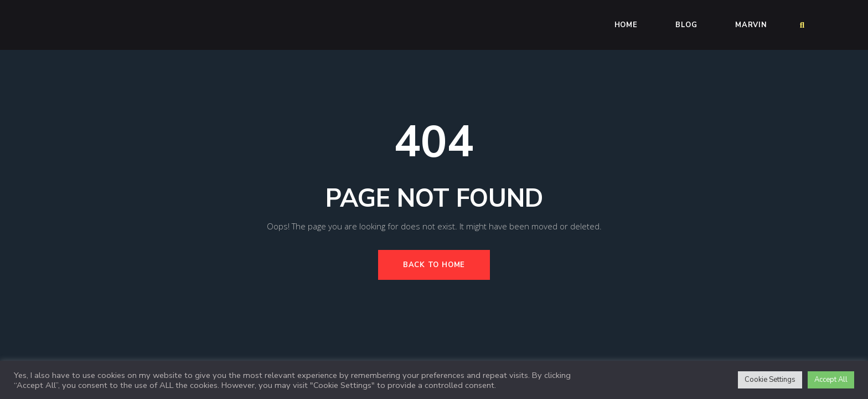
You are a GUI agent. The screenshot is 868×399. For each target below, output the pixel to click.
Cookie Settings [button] (770, 380)
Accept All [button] (831, 380)
